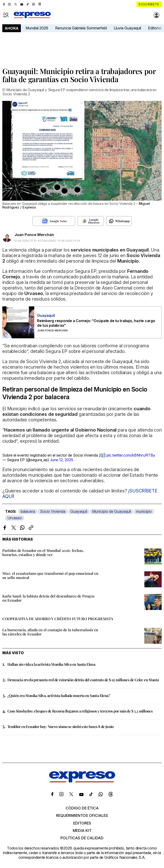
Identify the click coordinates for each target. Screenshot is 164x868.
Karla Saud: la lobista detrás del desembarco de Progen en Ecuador (48, 598)
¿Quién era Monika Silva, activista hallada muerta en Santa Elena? (59, 695)
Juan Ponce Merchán (34, 235)
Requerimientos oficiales (82, 815)
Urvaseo (15, 518)
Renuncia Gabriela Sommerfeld (81, 28)
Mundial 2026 (37, 28)
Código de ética (82, 808)
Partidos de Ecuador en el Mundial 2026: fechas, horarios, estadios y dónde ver (43, 552)
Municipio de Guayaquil (112, 511)
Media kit (82, 831)
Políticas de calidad (82, 838)
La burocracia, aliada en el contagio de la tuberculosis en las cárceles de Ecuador (50, 632)
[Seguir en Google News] (54, 221)
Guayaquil (79, 511)
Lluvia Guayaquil (127, 28)
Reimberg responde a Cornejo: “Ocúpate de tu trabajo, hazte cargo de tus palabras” (96, 323)
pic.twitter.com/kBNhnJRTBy (131, 455)
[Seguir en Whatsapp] (119, 221)
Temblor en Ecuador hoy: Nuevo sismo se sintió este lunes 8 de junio (61, 726)
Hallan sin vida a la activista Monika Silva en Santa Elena (51, 664)
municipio (144, 511)
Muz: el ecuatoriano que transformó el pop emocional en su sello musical (50, 575)
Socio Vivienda (53, 511)
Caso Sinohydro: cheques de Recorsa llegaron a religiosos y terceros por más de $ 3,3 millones (80, 711)
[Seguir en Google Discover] (91, 221)
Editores (82, 823)
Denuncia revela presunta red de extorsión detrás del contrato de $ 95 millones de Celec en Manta (83, 680)
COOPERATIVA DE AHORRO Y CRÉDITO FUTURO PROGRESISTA (58, 619)
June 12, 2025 (62, 460)
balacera (28, 511)
